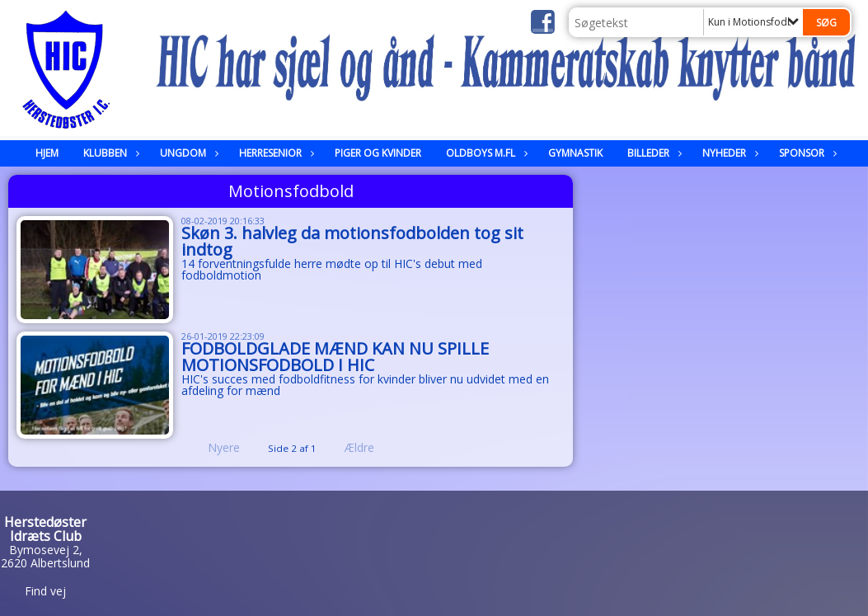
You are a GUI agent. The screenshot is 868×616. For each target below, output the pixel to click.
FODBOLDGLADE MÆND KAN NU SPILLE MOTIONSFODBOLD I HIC (335, 357)
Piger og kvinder (378, 153)
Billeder (652, 153)
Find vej (45, 591)
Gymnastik (575, 153)
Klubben (109, 153)
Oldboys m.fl (485, 153)
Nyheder (728, 153)
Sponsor (806, 153)
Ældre (371, 447)
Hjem (47, 153)
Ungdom (187, 153)
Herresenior (274, 153)
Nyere (214, 447)
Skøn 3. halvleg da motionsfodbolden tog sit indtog (352, 241)
